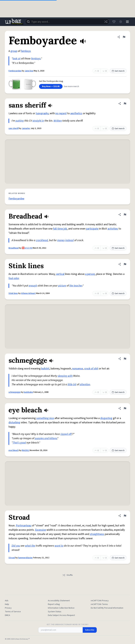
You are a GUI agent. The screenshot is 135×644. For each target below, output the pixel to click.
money (61, 240)
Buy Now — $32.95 (51, 86)
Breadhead (14, 248)
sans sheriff (14, 128)
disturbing (14, 422)
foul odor (14, 278)
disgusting (106, 418)
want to (59, 546)
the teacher (76, 286)
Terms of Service (13, 612)
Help (7, 604)
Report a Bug (54, 604)
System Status (55, 612)
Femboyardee (15, 71)
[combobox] (67, 22)
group (14, 51)
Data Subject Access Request (61, 615)
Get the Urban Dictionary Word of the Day (68, 625)
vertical (60, 274)
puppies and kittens (46, 438)
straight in (38, 121)
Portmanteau (24, 526)
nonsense (78, 369)
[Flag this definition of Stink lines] (125, 264)
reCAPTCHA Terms (99, 604)
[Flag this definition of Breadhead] (125, 215)
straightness (97, 534)
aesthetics (76, 113)
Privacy (8, 608)
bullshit (45, 369)
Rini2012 (26, 450)
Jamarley (26, 128)
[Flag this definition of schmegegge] (125, 359)
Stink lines (13, 293)
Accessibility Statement (59, 601)
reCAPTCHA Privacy (100, 601)
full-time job (60, 229)
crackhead (42, 240)
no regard (61, 113)
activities (113, 229)
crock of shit (91, 369)
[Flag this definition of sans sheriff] (125, 104)
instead (69, 240)
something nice (45, 418)
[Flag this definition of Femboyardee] (124, 37)
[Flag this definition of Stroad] (125, 516)
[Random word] (106, 22)
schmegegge (15, 392)
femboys (26, 51)
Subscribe (90, 630)
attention (85, 384)
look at (17, 59)
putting (20, 121)
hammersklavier (25, 558)
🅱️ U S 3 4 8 (27, 248)
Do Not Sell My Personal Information (107, 608)
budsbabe (28, 392)
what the (30, 546)
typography (42, 113)
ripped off (66, 434)
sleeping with (65, 376)
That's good (19, 443)
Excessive (40, 530)
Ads (7, 601)
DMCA (7, 615)
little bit (72, 384)
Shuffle (67, 575)
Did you (16, 546)
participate (92, 229)
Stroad (12, 558)
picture (62, 286)
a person (90, 274)
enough (33, 286)
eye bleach (14, 450)
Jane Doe (29, 71)
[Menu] (127, 22)
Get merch (118, 71)
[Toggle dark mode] (121, 22)
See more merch (71, 86)
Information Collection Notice (61, 608)
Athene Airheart (28, 293)
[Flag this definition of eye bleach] (125, 408)
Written (58, 121)
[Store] (114, 22)
